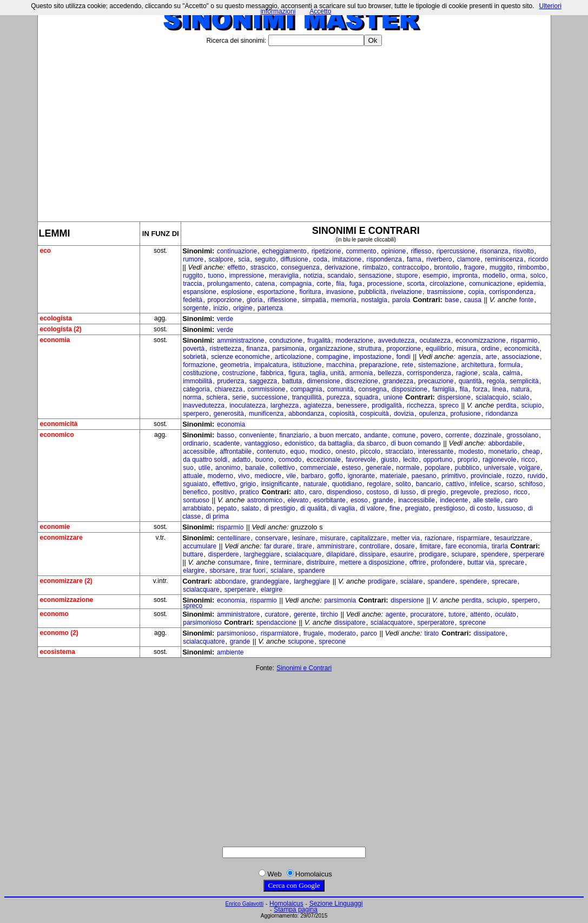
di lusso (405, 492)
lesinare (303, 538)
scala (490, 373)
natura (520, 389)
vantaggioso (262, 443)
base (452, 300)
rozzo (515, 476)
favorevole (361, 460)
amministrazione (240, 341)
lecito (411, 460)
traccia (192, 284)
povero (430, 435)
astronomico (265, 500)
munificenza (266, 414)
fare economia (466, 546)
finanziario (294, 435)
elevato (298, 500)
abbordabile (505, 443)
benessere (352, 405)
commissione (266, 389)
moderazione (354, 341)
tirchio (329, 614)
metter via (405, 538)
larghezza (285, 405)
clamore (469, 259)
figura (296, 373)
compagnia (296, 284)
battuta (292, 381)
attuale (193, 476)
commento (361, 251)
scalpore (220, 259)
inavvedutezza (204, 405)
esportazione (276, 292)
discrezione (362, 381)
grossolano (523, 435)
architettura (477, 365)
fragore (474, 267)
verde (225, 319)
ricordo (538, 259)
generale (378, 468)
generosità (229, 414)
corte (324, 284)
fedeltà (193, 300)
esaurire (402, 554)
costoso (377, 492)
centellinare (233, 538)
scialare (282, 571)
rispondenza (384, 259)
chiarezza (229, 389)
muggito (501, 267)
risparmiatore (280, 633)
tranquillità (307, 397)
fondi (404, 357)
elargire (194, 571)
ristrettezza (225, 349)
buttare (193, 554)
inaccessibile (417, 500)
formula (510, 365)
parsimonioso (202, 623)
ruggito (193, 276)
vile (291, 476)
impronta (465, 276)
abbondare (230, 581)
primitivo (454, 476)
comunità (341, 389)
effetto (236, 267)
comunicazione (491, 284)
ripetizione (326, 251)
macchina (340, 365)
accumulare (200, 546)
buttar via (481, 562)
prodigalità (387, 405)
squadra (366, 397)
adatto (242, 460)
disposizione (409, 389)
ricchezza (421, 405)
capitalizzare (368, 538)
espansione (199, 292)
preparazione (378, 365)
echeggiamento (284, 251)
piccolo (370, 451)
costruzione (239, 373)
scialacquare (303, 554)
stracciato (399, 451)
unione (393, 397)
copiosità (342, 414)
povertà (194, 349)
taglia (318, 373)
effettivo (224, 484)
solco (538, 276)
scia (244, 259)
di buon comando (416, 443)
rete (408, 365)
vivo (244, 476)
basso (226, 435)
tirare (304, 546)
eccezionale (324, 460)
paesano (424, 476)
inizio (220, 308)
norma (192, 397)
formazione (199, 365)
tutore (457, 614)
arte (491, 357)
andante (376, 435)
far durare (278, 546)
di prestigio (280, 508)
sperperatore (436, 623)
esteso (351, 468)
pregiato (417, 508)
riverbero (439, 259)
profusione (465, 414)
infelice (480, 484)
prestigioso (449, 508)
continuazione (237, 251)
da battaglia (335, 443)
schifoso (531, 484)
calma (511, 373)
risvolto (524, 251)
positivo (224, 492)
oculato (506, 614)
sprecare (511, 562)
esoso (359, 500)
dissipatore (350, 623)
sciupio (531, 405)
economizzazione (481, 341)
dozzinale (488, 435)
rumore (193, 259)
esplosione (237, 292)
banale (255, 468)
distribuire (320, 562)
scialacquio (491, 397)
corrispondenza (511, 292)
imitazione (347, 259)
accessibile (199, 451)
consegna (373, 389)
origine (243, 308)
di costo (481, 508)
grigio (248, 484)
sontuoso (196, 500)
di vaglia (343, 508)
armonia (361, 373)
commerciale (319, 468)
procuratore (427, 614)
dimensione (323, 381)
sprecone (473, 623)
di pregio (433, 492)
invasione (340, 292)
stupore (407, 276)
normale (408, 468)
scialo (521, 397)
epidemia (530, 284)
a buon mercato (336, 435)
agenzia (469, 357)
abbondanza (306, 414)
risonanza (494, 251)
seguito (265, 259)
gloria (255, 300)
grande (383, 500)
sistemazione (437, 365)
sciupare (463, 554)
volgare (529, 468)
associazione (521, 357)
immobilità (197, 381)
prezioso (496, 492)
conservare (271, 538)
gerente (305, 614)
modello (494, 276)
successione (269, 397)
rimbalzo (375, 267)
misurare (333, 538)
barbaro (312, 476)
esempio (435, 276)
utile (204, 468)
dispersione (454, 397)
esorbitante (329, 500)
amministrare (336, 546)
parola (401, 300)
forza (480, 389)
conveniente (257, 435)
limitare (430, 546)
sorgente (196, 308)
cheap (531, 451)
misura (466, 349)
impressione (246, 276)
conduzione (286, 341)
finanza (257, 349)
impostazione (372, 357)
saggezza (263, 381)
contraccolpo (411, 267)
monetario (503, 451)
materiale (393, 476)
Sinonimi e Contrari (304, 668)
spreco (449, 405)
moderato (342, 633)
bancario (428, 484)
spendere (494, 554)
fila (340, 284)
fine (395, 508)
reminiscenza (504, 259)
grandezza (398, 381)
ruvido (536, 476)
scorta (416, 284)
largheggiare (262, 554)
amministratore (238, 614)
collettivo (283, 468)
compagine (332, 357)
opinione (394, 251)
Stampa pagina (296, 909)
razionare (438, 538)
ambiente (230, 652)
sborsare (222, 571)
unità (338, 373)
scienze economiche (240, 357)
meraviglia (284, 276)
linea (499, 389)
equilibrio (439, 349)
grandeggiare (270, 581)
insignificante (279, 484)
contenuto (271, 451)
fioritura (310, 292)
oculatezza (435, 341)
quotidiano (347, 484)
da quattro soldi (205, 460)
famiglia (443, 389)
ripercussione (456, 251)
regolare (379, 484)
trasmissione (445, 292)
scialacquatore (391, 623)
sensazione (375, 276)
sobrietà (194, 357)
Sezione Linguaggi (336, 904)
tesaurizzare (512, 538)
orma (517, 276)
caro (315, 492)
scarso (504, 484)
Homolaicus (286, 904)
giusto (389, 460)
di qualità (313, 508)
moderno (220, 476)
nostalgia (374, 300)
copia (476, 292)
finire (262, 562)
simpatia (314, 300)
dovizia (404, 414)
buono (264, 460)
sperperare (528, 554)
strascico (263, 267)
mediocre (268, 476)
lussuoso (510, 508)
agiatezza (317, 405)
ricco (528, 460)
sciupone (301, 641)
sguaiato (195, 484)
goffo (335, 476)
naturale (315, 484)
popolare (437, 468)
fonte (527, 300)
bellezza (389, 373)
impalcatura (270, 365)
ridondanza (502, 414)
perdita (507, 405)
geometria (234, 365)
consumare (234, 562)
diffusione (295, 259)
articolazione (293, 357)
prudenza (230, 381)
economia (231, 424)
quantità (470, 381)
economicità (521, 349)
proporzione (224, 300)
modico (320, 451)
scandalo (340, 276)
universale (499, 468)
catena (265, 284)
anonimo (228, 468)
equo (297, 451)
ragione (467, 373)
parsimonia (288, 349)
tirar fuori (252, 571)
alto (299, 492)
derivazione (341, 267)
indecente (454, 500)
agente (396, 614)
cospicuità (374, 414)
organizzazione (331, 349)
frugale (313, 633)
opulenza (432, 414)
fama (414, 259)
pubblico (467, 468)
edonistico (299, 443)
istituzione (307, 365)
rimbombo (532, 267)
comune (404, 435)
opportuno (438, 460)
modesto (471, 451)
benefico (195, 492)
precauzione (436, 381)
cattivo (455, 484)
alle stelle (486, 500)
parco (369, 633)
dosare (405, 546)
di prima (217, 516)
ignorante (361, 476)
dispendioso (344, 492)
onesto (345, 451)
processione (384, 284)
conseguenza (300, 267)
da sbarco (372, 443)
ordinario (196, 443)
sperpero (196, 414)
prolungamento (229, 284)
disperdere (224, 554)
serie (239, 397)
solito (404, 484)
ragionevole (499, 460)
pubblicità (372, 292)
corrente (457, 435)
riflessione (282, 300)
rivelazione (407, 292)
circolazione (447, 284)
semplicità (524, 381)
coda (320, 259)
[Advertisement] (294, 129)
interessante (436, 451)
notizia (313, 276)
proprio (468, 460)
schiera (217, 397)
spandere (312, 571)
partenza (270, 308)
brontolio (446, 267)
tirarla (500, 546)
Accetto (320, 11)
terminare (288, 562)
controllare (374, 546)
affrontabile (236, 451)
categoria (196, 389)
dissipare (373, 554)
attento (480, 614)
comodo (290, 460)
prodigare (432, 554)
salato (250, 508)
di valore (372, 508)
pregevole (465, 492)
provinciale (486, 476)
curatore (277, 614)
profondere (447, 562)
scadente (226, 443)
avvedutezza (396, 341)
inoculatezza (247, 405)
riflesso (421, 251)
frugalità (319, 341)
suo (188, 468)
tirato (432, 633)
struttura (369, 349)
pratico (249, 492)
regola (496, 381)
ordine (490, 349)
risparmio (524, 341)
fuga (356, 284)
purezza (338, 397)
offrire (418, 562)
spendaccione (276, 623)
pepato (226, 508)
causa (473, 300)
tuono (216, 276)
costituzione (200, 373)
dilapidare (340, 554)
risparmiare (473, 538)
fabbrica (272, 373)
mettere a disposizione (372, 562)
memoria (344, 300)
